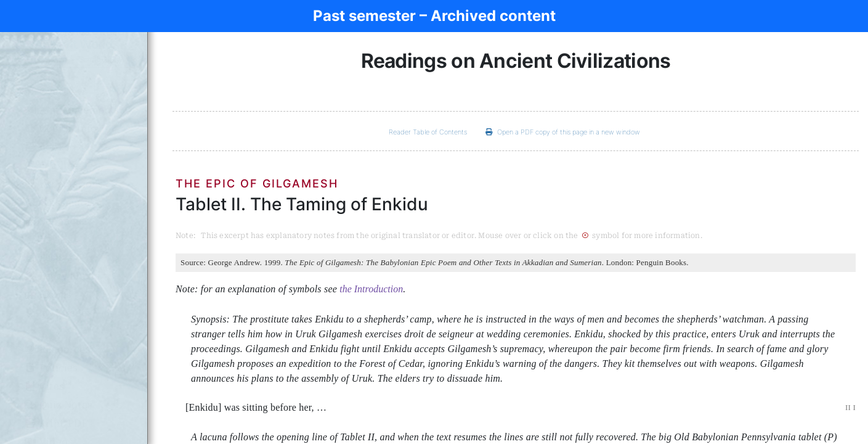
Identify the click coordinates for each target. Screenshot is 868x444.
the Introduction (371, 289)
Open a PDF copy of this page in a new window (563, 132)
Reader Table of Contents (428, 132)
